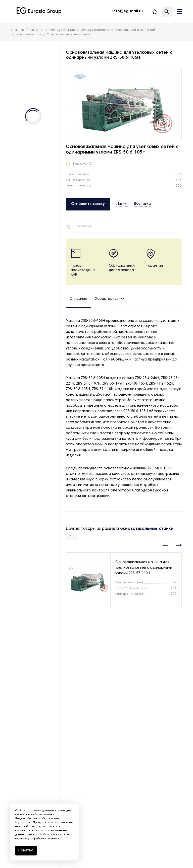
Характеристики (110, 299)
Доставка (142, 204)
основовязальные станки (147, 529)
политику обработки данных (37, 839)
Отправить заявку (88, 204)
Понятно (26, 851)
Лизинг (122, 204)
